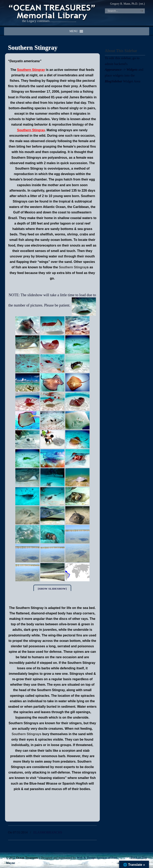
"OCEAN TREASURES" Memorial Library (52, 11)
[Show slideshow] (52, 589)
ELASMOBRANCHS (48, 832)
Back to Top (139, 857)
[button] (73, 31)
